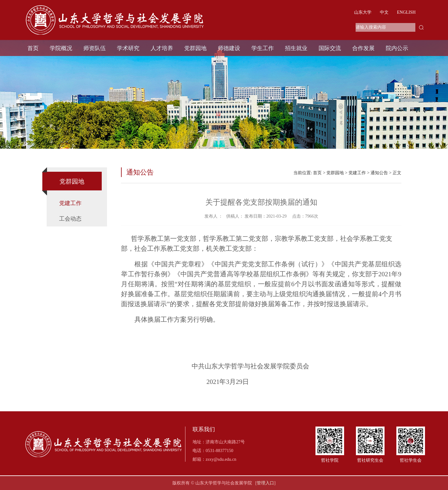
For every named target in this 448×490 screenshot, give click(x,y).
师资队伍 (95, 48)
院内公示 (397, 48)
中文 (384, 12)
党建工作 (70, 203)
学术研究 (128, 48)
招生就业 (296, 48)
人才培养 (162, 48)
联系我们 (204, 429)
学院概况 (61, 48)
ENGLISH (406, 12)
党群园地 (195, 48)
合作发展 (363, 48)
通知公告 (379, 173)
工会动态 (70, 219)
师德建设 (229, 48)
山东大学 (363, 12)
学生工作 (263, 48)
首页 (33, 48)
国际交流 (330, 48)
